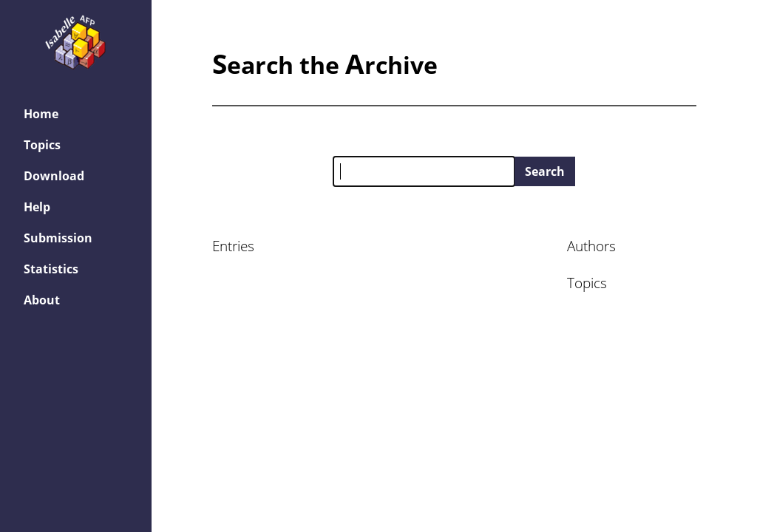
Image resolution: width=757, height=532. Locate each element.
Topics (42, 145)
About (42, 300)
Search (545, 171)
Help (37, 207)
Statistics (51, 269)
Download (54, 176)
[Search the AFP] (424, 171)
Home (41, 114)
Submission (58, 238)
